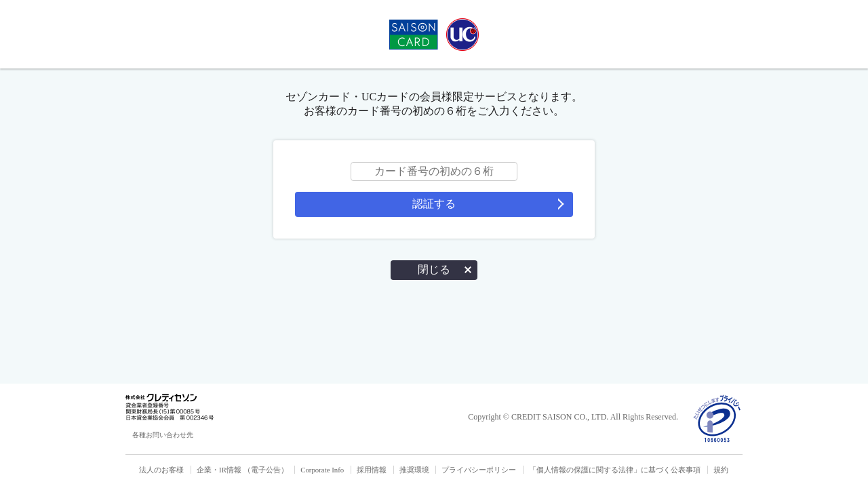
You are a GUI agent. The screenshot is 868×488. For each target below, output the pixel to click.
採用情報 (372, 470)
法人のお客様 (161, 470)
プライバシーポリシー (479, 470)
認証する (434, 204)
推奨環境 (414, 470)
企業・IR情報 (219, 470)
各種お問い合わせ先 (163, 435)
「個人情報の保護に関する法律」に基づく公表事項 (615, 470)
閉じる (434, 269)
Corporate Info (322, 470)
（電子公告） (266, 470)
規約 (721, 470)
